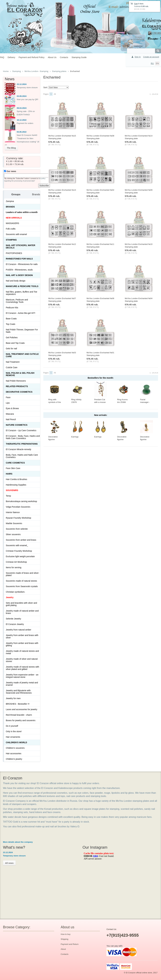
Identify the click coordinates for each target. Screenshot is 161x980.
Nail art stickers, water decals (21, 246)
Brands (10, 207)
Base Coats (11, 319)
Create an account (151, 57)
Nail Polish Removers (16, 381)
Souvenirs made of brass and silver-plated (22, 574)
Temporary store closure (27, 87)
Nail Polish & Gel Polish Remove (20, 374)
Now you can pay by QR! (28, 99)
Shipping (65, 939)
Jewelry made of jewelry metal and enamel (22, 684)
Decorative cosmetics (19, 392)
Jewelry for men (13, 698)
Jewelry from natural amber (19, 630)
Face (8, 397)
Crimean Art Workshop (16, 562)
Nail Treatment (13, 362)
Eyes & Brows (12, 408)
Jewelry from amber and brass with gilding (22, 644)
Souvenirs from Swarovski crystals (22, 586)
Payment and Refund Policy (31, 57)
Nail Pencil (11, 419)
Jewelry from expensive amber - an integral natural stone (22, 676)
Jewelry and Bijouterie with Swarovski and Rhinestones (19, 692)
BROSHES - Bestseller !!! (18, 704)
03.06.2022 (22, 132)
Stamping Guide (79, 57)
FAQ (2, 57)
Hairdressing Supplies (16, 485)
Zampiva (10, 201)
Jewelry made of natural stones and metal (22, 652)
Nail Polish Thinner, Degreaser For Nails (22, 331)
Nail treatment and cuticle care (22, 355)
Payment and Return (70, 944)
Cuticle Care (12, 367)
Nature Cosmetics (17, 425)
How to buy (66, 934)
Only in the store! (14, 731)
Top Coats (11, 324)
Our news (10, 171)
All (55, 94)
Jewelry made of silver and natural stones (22, 660)
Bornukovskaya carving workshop (21, 501)
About (63, 949)
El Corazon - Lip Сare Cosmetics (21, 430)
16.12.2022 (22, 120)
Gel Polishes (12, 337)
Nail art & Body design (19, 275)
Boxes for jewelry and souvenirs (21, 720)
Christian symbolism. (15, 592)
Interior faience (13, 512)
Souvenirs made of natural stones (21, 581)
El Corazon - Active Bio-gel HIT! (21, 313)
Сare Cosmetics (15, 463)
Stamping (11, 240)
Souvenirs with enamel (16, 234)
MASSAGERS (12, 223)
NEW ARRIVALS (14, 218)
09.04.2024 (22, 108)
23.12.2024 (22, 84)
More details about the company (18, 842)
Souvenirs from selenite (17, 529)
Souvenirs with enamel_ (17, 545)
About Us (52, 57)
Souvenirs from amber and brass (21, 540)
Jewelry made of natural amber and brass (22, 612)
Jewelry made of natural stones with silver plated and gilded (22, 668)
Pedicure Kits (12, 308)
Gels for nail (11, 349)
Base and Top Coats (15, 343)
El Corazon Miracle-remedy (19, 449)
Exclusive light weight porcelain (20, 556)
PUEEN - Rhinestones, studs (19, 270)
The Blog (11, 148)
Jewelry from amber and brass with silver (22, 636)
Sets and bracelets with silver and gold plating (21, 604)
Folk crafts (11, 229)
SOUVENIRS (12, 490)
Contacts (64, 57)
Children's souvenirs (15, 748)
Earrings (75, 437)
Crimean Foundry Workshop (19, 551)
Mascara (10, 414)
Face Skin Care (13, 468)
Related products (17, 386)
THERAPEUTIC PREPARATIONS (22, 444)
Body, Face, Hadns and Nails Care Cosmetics (22, 456)
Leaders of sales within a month (22, 212)
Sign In (138, 57)
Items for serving (14, 567)
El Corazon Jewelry (15, 624)
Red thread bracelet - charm (19, 715)
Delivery (11, 57)
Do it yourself (12, 726)
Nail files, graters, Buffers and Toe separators (22, 293)
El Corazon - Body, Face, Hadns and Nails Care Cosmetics (23, 437)
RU (152, 63)
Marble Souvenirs (14, 523)
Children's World (16, 742)
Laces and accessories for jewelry (22, 709)
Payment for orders (25, 123)
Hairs (9, 474)
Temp (8, 496)
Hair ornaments (13, 737)
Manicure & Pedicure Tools (22, 286)
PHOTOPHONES (14, 253)
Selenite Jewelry (13, 619)
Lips (8, 403)
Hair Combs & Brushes (16, 479)
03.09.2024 (22, 96)
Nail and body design (16, 281)
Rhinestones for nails (19, 259)
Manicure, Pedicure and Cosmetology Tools (17, 301)
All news (9, 863)
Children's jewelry (14, 759)
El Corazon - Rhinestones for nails (22, 264)
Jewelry (10, 597)
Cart (136, 4)
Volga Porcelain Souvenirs (18, 507)
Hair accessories (14, 753)
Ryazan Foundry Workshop (18, 518)
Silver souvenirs (13, 534)
